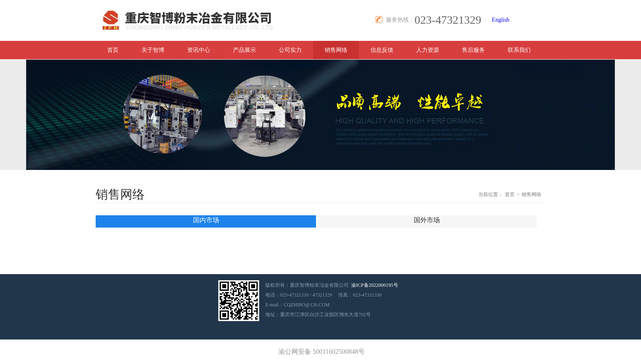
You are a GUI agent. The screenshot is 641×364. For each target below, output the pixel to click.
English (501, 20)
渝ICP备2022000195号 (375, 285)
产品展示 (244, 50)
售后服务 (473, 50)
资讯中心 (199, 50)
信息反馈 (382, 50)
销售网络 (336, 50)
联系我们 (519, 50)
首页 (113, 50)
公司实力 (290, 50)
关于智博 (153, 50)
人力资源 (428, 50)
